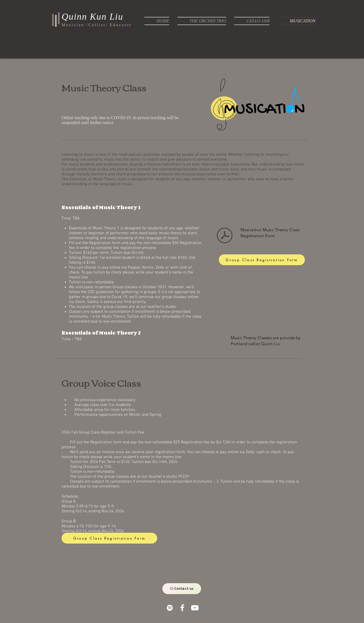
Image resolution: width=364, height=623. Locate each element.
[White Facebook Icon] (182, 608)
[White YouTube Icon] (195, 608)
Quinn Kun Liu (92, 16)
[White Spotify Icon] (170, 608)
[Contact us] (182, 589)
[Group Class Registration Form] (262, 260)
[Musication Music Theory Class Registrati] (225, 236)
